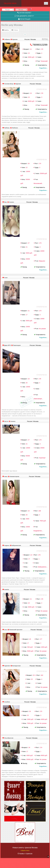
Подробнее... (43, 68)
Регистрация (24, 19)
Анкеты (5, 30)
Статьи (15, 30)
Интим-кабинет (24, 13)
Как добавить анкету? (24, 16)
